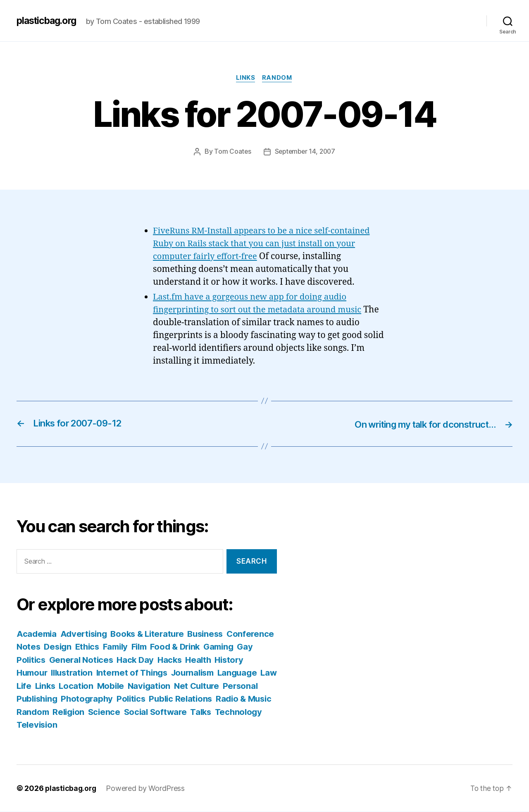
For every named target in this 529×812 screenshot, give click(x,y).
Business (214, 634)
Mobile (180, 686)
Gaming (32, 660)
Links (245, 79)
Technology (108, 725)
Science (211, 712)
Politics (209, 699)
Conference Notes (54, 647)
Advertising (87, 634)
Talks (69, 725)
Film (197, 647)
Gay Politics (76, 660)
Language (37, 686)
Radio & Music (88, 712)
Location (145, 686)
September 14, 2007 (305, 152)
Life (90, 686)
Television (158, 725)
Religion (175, 712)
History (32, 673)
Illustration (110, 673)
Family (171, 647)
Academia (37, 634)
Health (259, 660)
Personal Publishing (92, 699)
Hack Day (194, 660)
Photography (163, 699)
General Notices (138, 660)
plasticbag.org (49, 21)
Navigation (220, 686)
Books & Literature (153, 634)
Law (70, 686)
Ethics (141, 647)
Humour (67, 673)
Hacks (229, 660)
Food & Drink (235, 647)
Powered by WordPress (147, 789)
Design (110, 647)
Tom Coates (231, 152)
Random (278, 79)
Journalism (236, 673)
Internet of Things (172, 673)
